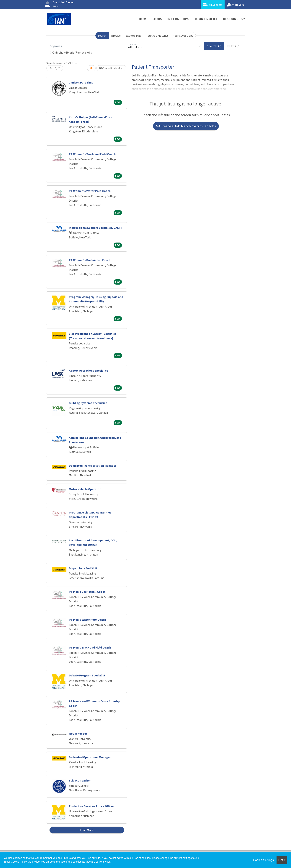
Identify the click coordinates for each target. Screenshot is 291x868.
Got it (282, 860)
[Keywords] (87, 46)
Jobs (158, 19)
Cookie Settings (263, 860)
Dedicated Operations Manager (90, 757)
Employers (235, 5)
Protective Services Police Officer (91, 806)
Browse (116, 36)
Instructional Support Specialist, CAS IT (95, 228)
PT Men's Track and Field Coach (90, 647)
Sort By (54, 68)
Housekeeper (78, 734)
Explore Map (134, 36)
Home (144, 19)
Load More (87, 830)
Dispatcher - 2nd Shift (83, 568)
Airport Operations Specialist (88, 370)
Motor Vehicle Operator (85, 489)
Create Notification (111, 68)
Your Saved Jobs (183, 36)
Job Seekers (213, 5)
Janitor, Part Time (81, 82)
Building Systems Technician (88, 403)
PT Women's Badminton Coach (90, 260)
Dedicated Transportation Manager (93, 466)
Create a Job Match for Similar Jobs (186, 126)
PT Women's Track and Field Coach (92, 154)
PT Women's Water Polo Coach (90, 191)
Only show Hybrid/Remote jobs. (72, 52)
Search (102, 36)
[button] (234, 46)
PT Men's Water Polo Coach (87, 620)
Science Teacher (80, 780)
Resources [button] (233, 19)
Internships (178, 19)
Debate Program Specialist (87, 675)
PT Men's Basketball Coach (87, 592)
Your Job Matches (157, 36)
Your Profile (206, 19)
